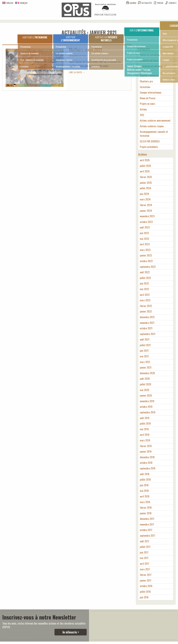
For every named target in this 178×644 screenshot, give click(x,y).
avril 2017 (144, 564)
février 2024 (146, 205)
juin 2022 (144, 283)
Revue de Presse (148, 98)
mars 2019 (145, 440)
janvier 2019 (146, 452)
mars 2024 (145, 199)
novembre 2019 (147, 401)
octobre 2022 (146, 261)
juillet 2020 (145, 384)
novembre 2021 (147, 323)
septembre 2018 (148, 468)
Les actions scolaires (64, 53)
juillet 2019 (145, 424)
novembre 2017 (147, 524)
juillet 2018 (145, 480)
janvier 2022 (146, 311)
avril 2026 (145, 160)
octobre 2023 (146, 222)
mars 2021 (145, 362)
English (8, 3)
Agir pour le (35, 37)
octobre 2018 (146, 463)
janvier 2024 (146, 211)
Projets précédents (135, 59)
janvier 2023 (146, 255)
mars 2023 (145, 250)
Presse (160, 3)
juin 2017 (144, 552)
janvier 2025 (146, 183)
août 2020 (145, 379)
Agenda (133, 3)
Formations (145, 87)
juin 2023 (144, 233)
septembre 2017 (147, 536)
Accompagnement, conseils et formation (154, 134)
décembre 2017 (147, 519)
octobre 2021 (146, 328)
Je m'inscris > (71, 632)
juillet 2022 (145, 278)
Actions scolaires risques (152, 126)
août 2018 (145, 474)
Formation (24, 66)
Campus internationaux (136, 46)
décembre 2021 (147, 317)
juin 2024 (144, 194)
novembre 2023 (147, 216)
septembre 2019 (148, 412)
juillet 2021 (145, 345)
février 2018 (146, 508)
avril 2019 (145, 435)
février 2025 (146, 177)
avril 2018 (145, 496)
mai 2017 (144, 558)
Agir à (142, 30)
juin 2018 (144, 485)
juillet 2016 (145, 592)
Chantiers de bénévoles (30, 53)
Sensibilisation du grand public (104, 60)
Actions (143, 109)
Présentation (25, 47)
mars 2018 (145, 502)
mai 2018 (144, 491)
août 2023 (145, 227)
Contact (173, 3)
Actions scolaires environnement (155, 121)
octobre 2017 (146, 530)
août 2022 (145, 272)
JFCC (142, 115)
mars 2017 (145, 569)
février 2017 (146, 575)
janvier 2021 (146, 367)
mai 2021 (144, 356)
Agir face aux (106, 39)
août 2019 (145, 418)
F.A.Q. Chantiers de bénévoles (32, 60)
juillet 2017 (145, 547)
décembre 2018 (147, 457)
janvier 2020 (146, 395)
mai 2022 (144, 289)
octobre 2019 (146, 407)
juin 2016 (144, 597)
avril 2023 (145, 244)
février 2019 (146, 446)
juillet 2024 (145, 188)
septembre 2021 (148, 334)
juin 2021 (144, 351)
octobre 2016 (146, 586)
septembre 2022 (148, 267)
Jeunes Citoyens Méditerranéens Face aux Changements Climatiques (139, 70)
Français (21, 3)
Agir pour (71, 39)
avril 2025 (145, 171)
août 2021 (145, 339)
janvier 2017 (146, 580)
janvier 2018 (146, 513)
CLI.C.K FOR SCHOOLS (150, 141)
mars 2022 (145, 300)
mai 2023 (144, 239)
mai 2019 (144, 429)
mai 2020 (144, 390)
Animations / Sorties (64, 60)
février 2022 (146, 306)
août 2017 (144, 541)
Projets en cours (134, 53)
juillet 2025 (145, 166)
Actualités (147, 3)
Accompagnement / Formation (68, 66)
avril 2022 (145, 295)
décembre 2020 (147, 373)
